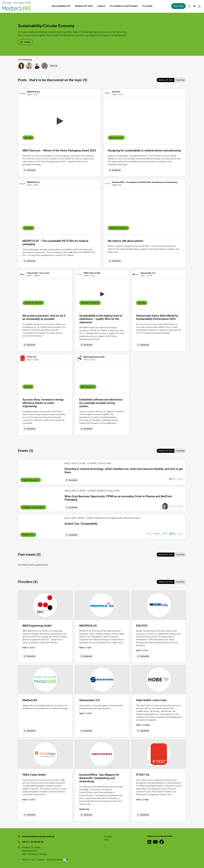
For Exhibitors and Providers (124, 6)
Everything (180, 80)
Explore (101, 6)
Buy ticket (178, 6)
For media (147, 6)
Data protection (54, 860)
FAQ (106, 840)
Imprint (41, 860)
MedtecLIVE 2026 (84, 6)
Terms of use (28, 860)
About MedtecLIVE (61, 6)
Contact (108, 836)
